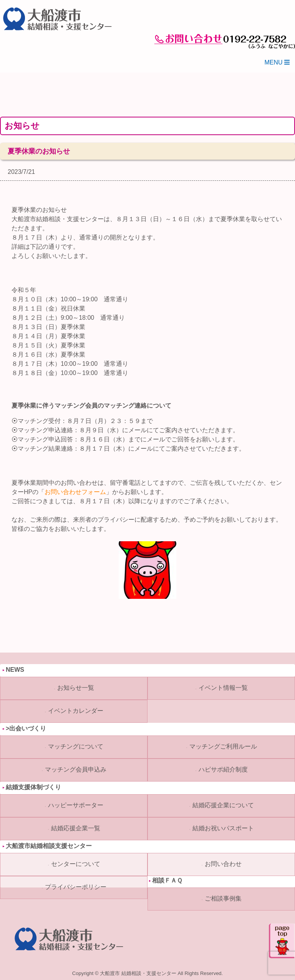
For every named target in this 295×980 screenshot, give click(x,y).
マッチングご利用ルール (223, 746)
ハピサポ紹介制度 (223, 769)
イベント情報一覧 (223, 688)
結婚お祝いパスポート (223, 828)
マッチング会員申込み (76, 769)
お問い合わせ (223, 864)
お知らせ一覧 (76, 688)
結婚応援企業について (223, 805)
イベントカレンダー (76, 711)
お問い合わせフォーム (75, 492)
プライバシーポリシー (76, 887)
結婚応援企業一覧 (76, 828)
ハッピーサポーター (76, 805)
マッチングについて (76, 746)
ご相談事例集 (223, 898)
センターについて (76, 864)
